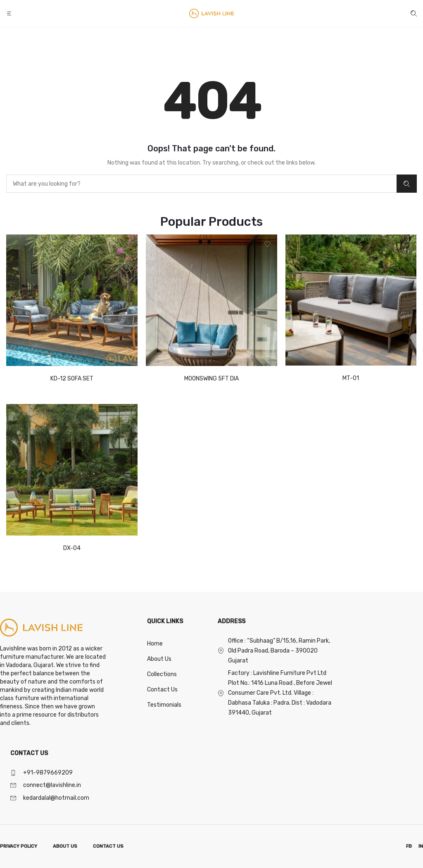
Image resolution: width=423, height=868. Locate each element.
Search (407, 184)
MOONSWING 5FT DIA (211, 379)
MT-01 (351, 378)
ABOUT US (65, 846)
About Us (159, 659)
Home (155, 644)
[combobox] (201, 184)
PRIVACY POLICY (19, 846)
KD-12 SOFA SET (72, 379)
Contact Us (162, 690)
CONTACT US (108, 846)
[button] (10, 13)
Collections (162, 674)
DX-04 (72, 548)
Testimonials (164, 705)
